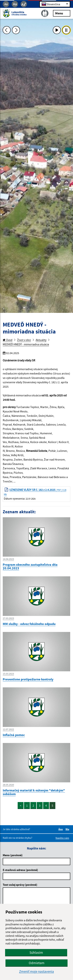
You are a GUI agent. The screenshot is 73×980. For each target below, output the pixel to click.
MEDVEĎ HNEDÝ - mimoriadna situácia (26, 344)
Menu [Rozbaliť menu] (62, 13)
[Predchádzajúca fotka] (7, 30)
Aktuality (41, 340)
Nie (68, 829)
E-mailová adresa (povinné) (20, 870)
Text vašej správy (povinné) (20, 885)
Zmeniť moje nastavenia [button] (36, 972)
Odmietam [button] (37, 963)
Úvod (8, 340)
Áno (61, 829)
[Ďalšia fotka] (16, 30)
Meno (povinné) (13, 855)
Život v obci (24, 340)
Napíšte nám (62, 838)
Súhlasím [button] (36, 952)
